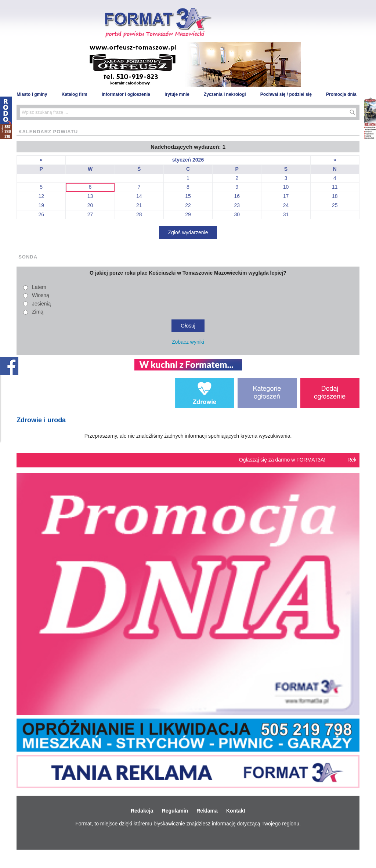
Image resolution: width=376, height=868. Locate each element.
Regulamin (175, 811)
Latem (39, 287)
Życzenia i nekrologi (225, 94)
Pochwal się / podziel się (286, 94)
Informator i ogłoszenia (126, 94)
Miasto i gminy (32, 94)
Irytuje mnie (177, 94)
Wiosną (41, 295)
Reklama (207, 811)
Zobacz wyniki (188, 342)
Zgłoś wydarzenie (188, 232)
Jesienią (41, 304)
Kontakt (236, 811)
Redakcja (142, 811)
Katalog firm (75, 94)
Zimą (38, 312)
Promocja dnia (341, 94)
